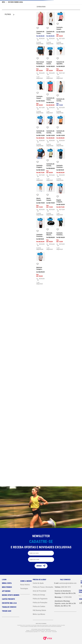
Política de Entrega (39, 595)
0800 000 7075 (63, 587)
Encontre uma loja (9, 603)
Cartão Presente (8, 599)
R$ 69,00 (5, 85)
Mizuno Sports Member (11, 595)
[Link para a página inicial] (3, 16)
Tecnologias (24, 589)
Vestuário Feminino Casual (15, 16)
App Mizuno (6, 591)
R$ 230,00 (12, 85)
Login (4, 580)
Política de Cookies (39, 606)
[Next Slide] (79, 11)
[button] (73, 4)
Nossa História (25, 585)
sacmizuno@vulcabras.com (65, 583)
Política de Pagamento (40, 599)
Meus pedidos (7, 587)
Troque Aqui (7, 611)
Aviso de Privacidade (40, 591)
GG (62, 59)
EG (43, 345)
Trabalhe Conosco (9, 607)
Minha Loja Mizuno (39, 614)
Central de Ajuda (38, 583)
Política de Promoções (40, 603)
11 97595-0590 (63, 597)
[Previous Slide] (3, 11)
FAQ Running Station (39, 610)
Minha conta (7, 583)
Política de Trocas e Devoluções (43, 587)
